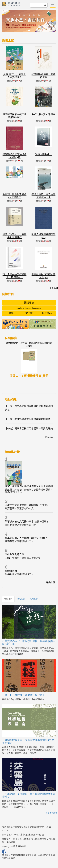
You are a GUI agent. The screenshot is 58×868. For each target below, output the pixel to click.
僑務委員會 (11, 525)
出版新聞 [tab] (21, 599)
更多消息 (49, 437)
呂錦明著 (10, 574)
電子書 (29, 313)
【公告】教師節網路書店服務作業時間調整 (28, 419)
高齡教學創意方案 (14, 554)
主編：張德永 (12, 558)
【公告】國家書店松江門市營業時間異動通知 (29, 429)
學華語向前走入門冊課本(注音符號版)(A (26, 538)
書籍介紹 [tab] (8, 599)
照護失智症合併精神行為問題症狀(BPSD (26, 505)
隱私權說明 (41, 839)
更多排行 (50, 582)
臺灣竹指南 (11, 571)
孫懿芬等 (10, 541)
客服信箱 (11, 842)
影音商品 (47, 313)
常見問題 (17, 839)
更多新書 (54, 288)
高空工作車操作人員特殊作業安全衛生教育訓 (29, 486)
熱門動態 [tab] (34, 599)
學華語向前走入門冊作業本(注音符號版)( (26, 522)
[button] (6, 22)
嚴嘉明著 (10, 508)
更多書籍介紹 (52, 813)
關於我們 (6, 839)
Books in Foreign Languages (29, 308)
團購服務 (29, 303)
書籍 (11, 313)
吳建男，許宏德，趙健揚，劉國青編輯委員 (28, 490)
